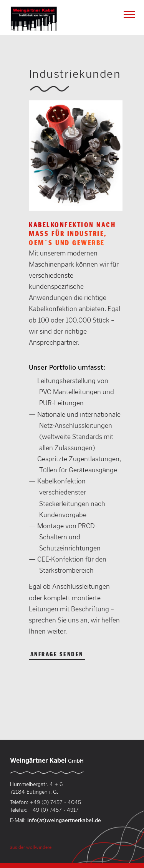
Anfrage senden (57, 654)
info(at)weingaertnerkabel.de (64, 820)
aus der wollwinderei (31, 847)
